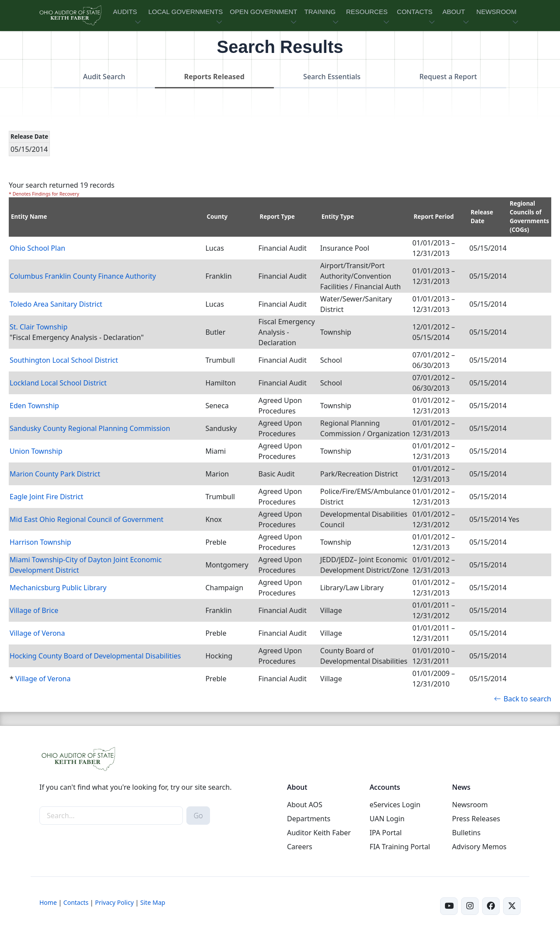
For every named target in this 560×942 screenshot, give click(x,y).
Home (48, 902)
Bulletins (466, 833)
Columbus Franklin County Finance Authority (83, 276)
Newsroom (470, 805)
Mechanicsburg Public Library (58, 588)
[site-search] (111, 816)
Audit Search (104, 77)
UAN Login (387, 819)
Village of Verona (37, 633)
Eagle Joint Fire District (46, 497)
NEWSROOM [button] (497, 12)
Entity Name (29, 217)
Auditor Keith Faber (319, 833)
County (217, 217)
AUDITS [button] (125, 12)
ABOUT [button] (454, 12)
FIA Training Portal (400, 847)
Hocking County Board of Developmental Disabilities (95, 656)
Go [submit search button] (198, 816)
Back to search (523, 699)
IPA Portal (386, 833)
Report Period (434, 217)
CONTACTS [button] (415, 12)
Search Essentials (332, 77)
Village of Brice (34, 610)
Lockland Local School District (58, 383)
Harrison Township (40, 542)
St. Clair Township (38, 327)
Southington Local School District (64, 360)
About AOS (305, 805)
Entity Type (338, 217)
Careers (300, 847)
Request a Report (448, 77)
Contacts (76, 902)
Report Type (277, 217)
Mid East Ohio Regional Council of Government (87, 519)
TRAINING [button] (320, 12)
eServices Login (395, 805)
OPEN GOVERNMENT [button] (263, 12)
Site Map (153, 902)
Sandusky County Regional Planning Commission (90, 428)
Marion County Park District (55, 474)
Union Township (36, 451)
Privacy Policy (114, 902)
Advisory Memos (479, 847)
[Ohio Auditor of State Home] (70, 16)
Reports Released (214, 77)
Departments (309, 819)
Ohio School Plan (37, 248)
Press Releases (476, 819)
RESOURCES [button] (367, 12)
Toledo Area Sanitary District (56, 304)
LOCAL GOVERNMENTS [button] (185, 12)
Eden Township (34, 406)
